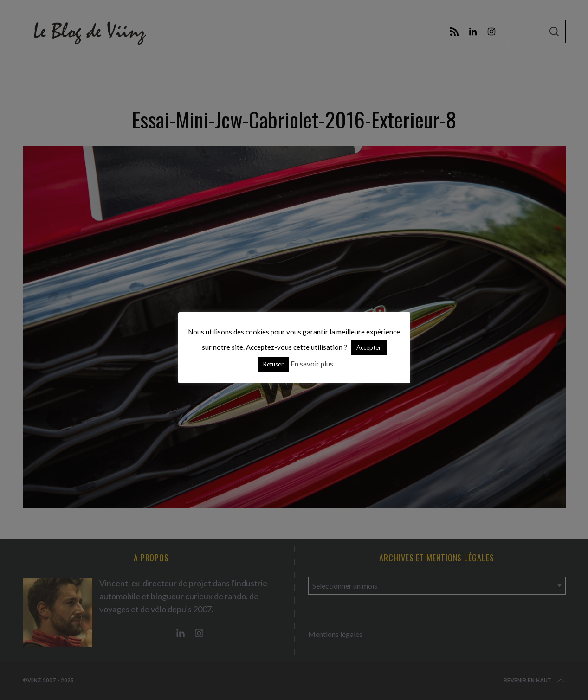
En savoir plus (312, 364)
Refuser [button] (273, 364)
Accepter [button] (369, 347)
